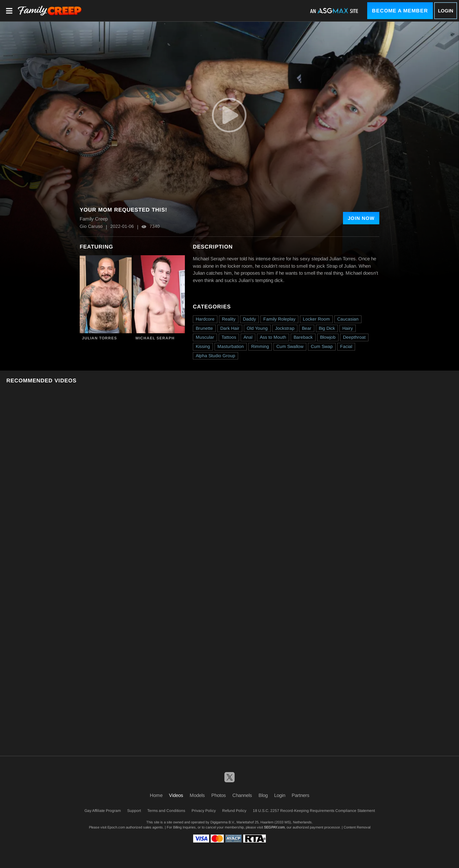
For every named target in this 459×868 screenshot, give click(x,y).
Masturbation (231, 346)
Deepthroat (354, 337)
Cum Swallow (290, 346)
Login (446, 11)
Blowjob (328, 337)
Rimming (260, 346)
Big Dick (327, 328)
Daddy (249, 319)
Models (197, 795)
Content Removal (357, 827)
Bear (307, 328)
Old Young (257, 328)
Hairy (348, 328)
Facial (346, 346)
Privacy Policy (204, 811)
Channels (242, 795)
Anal (248, 337)
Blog (263, 795)
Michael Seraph (155, 338)
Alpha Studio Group (215, 356)
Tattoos (229, 337)
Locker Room (316, 319)
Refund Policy (234, 811)
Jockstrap (285, 328)
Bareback (303, 337)
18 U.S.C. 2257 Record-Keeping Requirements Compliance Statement (314, 811)
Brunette (204, 328)
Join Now (361, 218)
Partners (301, 795)
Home (156, 795)
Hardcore (205, 319)
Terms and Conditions (166, 811)
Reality (229, 319)
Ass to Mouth (273, 337)
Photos (219, 795)
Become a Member (400, 11)
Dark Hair (230, 328)
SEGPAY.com (274, 827)
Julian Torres (99, 338)
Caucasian (348, 319)
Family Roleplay (279, 319)
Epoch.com (116, 827)
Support (134, 811)
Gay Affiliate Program (103, 811)
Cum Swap (322, 346)
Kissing (203, 346)
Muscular (205, 337)
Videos (176, 795)
